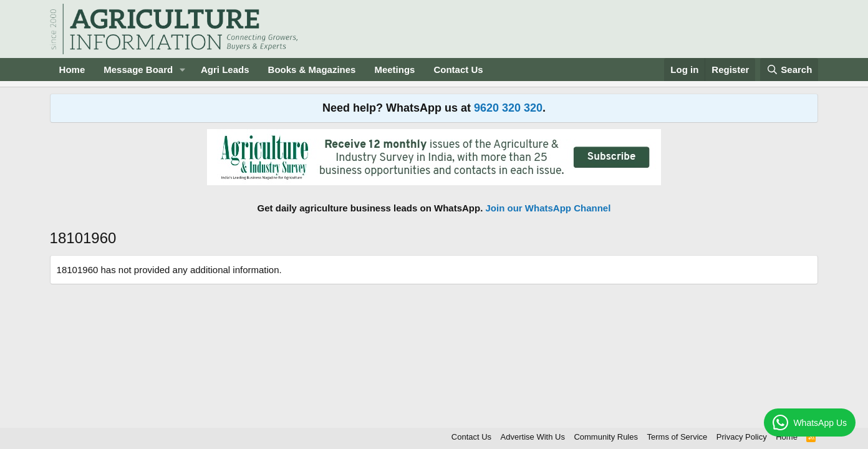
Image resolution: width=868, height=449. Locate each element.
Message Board (138, 70)
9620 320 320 (508, 108)
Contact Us (458, 70)
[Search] (789, 70)
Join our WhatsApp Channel (548, 208)
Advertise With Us (533, 437)
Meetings (394, 70)
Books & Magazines (312, 70)
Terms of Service (678, 437)
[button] (183, 70)
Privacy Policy (742, 437)
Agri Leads (225, 70)
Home (72, 70)
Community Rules (606, 437)
